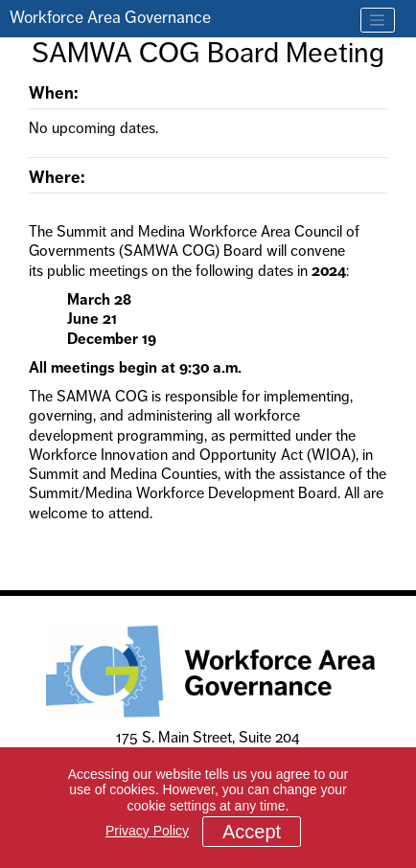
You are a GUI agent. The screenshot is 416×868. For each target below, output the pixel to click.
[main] (208, 299)
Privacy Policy (147, 831)
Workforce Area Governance (110, 17)
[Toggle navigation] (378, 20)
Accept (252, 832)
